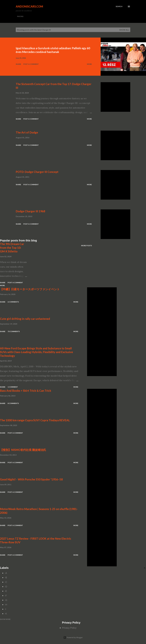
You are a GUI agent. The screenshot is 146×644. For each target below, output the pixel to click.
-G (6, 600)
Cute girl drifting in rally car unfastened (25, 319)
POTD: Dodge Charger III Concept (37, 172)
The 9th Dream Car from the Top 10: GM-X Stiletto (12, 248)
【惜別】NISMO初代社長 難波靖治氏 (23, 450)
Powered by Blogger (73, 637)
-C (6, 582)
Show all (124, 30)
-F (6, 596)
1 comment (13, 387)
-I (5, 609)
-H (6, 605)
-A (6, 573)
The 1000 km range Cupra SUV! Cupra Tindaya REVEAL (35, 420)
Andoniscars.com (29, 6)
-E (6, 591)
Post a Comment (31, 64)
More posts (86, 246)
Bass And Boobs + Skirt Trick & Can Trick (26, 391)
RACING (20, 16)
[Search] (119, 6)
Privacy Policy (69, 628)
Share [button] (18, 64)
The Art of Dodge (27, 132)
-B (6, 578)
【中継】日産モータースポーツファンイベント (30, 289)
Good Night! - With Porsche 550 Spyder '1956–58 (31, 479)
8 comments (13, 403)
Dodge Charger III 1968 (30, 211)
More (89, 64)
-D (6, 587)
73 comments (14, 331)
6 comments (13, 302)
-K (6, 614)
